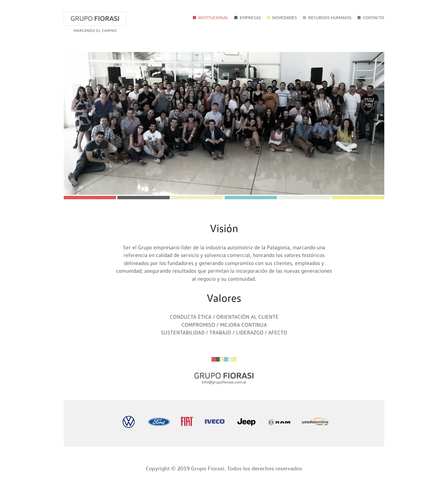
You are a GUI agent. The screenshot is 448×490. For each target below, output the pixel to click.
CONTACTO (374, 18)
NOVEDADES (285, 18)
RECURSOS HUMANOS (330, 18)
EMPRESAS (250, 18)
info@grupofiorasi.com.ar (224, 382)
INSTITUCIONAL (213, 18)
